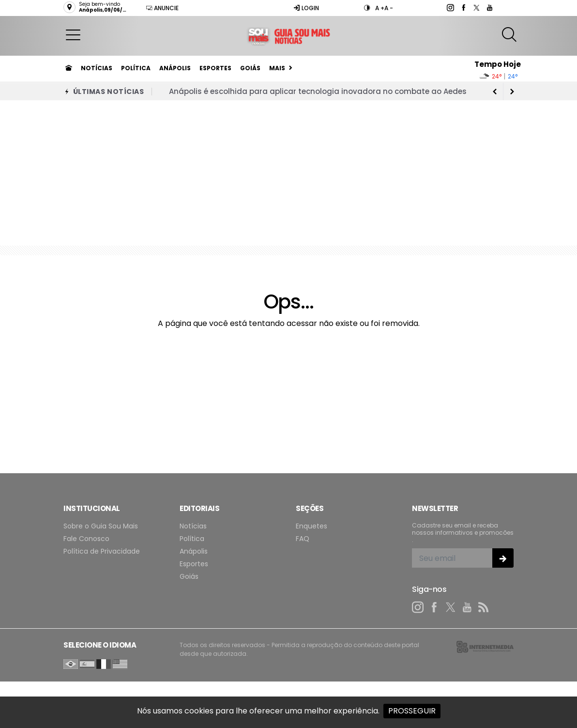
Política (136, 68)
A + (380, 8)
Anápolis (175, 68)
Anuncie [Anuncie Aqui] (162, 8)
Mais (277, 68)
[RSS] (484, 607)
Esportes (215, 68)
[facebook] (463, 8)
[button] (73, 34)
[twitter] (476, 8)
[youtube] (489, 8)
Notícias (97, 68)
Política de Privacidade (102, 551)
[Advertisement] (288, 173)
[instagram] (450, 8)
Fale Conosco (86, 539)
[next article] (495, 92)
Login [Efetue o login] (306, 8)
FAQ (303, 539)
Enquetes (311, 526)
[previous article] (512, 92)
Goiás (250, 68)
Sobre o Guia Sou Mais (101, 526)
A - (389, 8)
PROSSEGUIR (412, 711)
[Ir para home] (69, 68)
